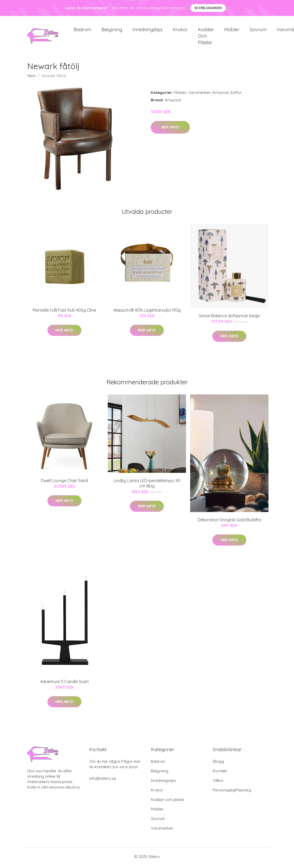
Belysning (112, 31)
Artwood (220, 95)
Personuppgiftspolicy (232, 793)
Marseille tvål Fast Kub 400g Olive (64, 313)
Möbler (232, 31)
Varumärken (199, 95)
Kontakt (220, 773)
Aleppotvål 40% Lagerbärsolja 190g (147, 313)
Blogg (218, 764)
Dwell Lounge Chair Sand (64, 483)
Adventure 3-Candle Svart (65, 684)
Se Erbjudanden (208, 8)
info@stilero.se (103, 781)
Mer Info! (170, 130)
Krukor (180, 31)
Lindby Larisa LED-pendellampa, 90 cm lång (147, 486)
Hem (31, 79)
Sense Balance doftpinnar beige (229, 319)
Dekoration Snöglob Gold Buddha (229, 522)
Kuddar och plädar (206, 37)
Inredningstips (148, 31)
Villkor (218, 783)
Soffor (236, 95)
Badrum (82, 31)
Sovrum (258, 31)
